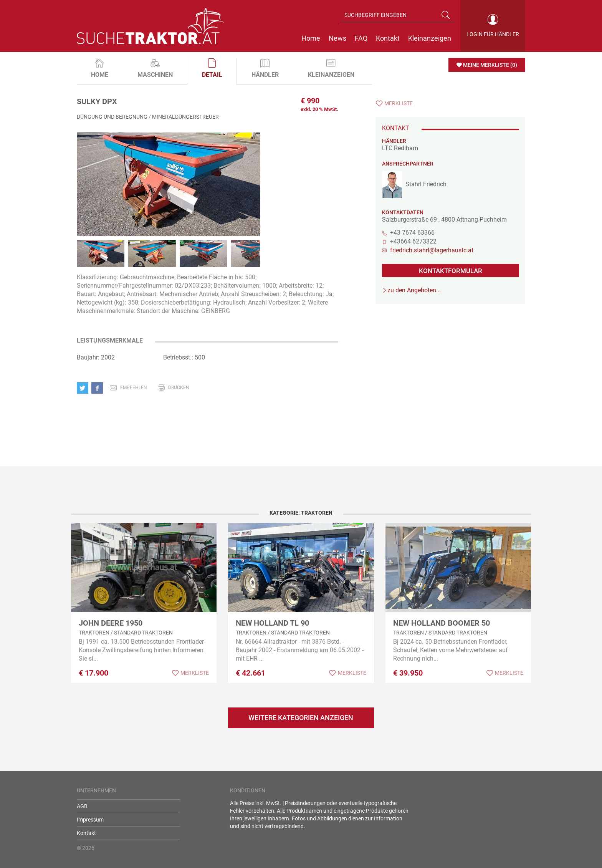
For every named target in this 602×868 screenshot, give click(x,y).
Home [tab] (100, 68)
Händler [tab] (265, 68)
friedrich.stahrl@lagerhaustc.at (432, 250)
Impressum (90, 820)
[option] (168, 184)
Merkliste (399, 103)
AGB (82, 806)
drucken (179, 388)
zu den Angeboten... (414, 290)
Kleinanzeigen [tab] (331, 68)
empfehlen (134, 388)
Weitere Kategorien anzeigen (301, 718)
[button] (84, 388)
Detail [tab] (212, 68)
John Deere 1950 (111, 623)
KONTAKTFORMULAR (451, 271)
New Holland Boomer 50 (442, 623)
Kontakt (86, 833)
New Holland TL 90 (272, 623)
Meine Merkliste (490, 65)
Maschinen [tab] (155, 68)
